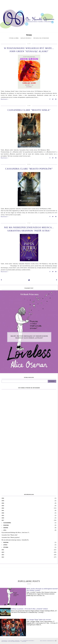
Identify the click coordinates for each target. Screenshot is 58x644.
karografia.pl (52, 641)
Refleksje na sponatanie (41, 38)
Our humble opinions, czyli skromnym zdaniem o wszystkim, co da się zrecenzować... (18, 641)
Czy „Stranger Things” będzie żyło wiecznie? (39, 620)
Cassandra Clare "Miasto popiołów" (29, 169)
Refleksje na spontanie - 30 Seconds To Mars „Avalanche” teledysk (29, 609)
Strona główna (14, 38)
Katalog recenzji (26, 38)
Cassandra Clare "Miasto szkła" (29, 110)
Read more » (5, 99)
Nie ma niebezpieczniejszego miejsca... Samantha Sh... (15, 540)
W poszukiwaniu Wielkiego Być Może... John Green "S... (16, 533)
